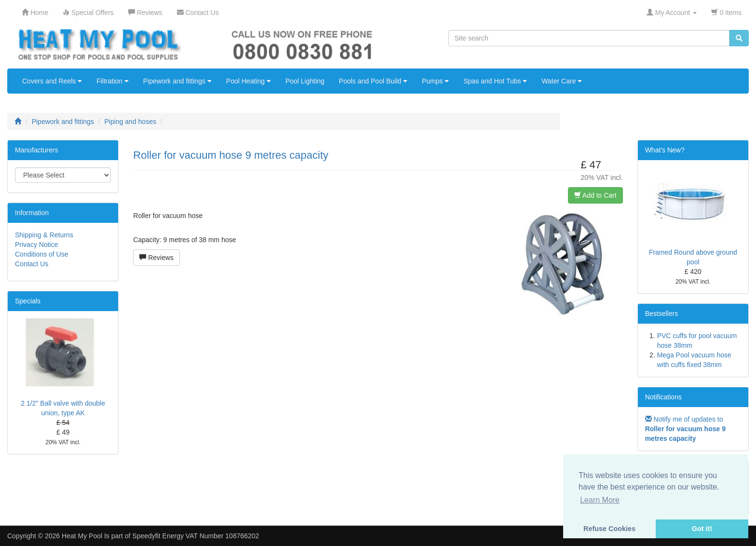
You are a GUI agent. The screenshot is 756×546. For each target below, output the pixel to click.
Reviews (156, 258)
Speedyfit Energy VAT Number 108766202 (196, 536)
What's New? (665, 150)
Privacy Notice (36, 245)
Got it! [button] (702, 529)
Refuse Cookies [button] (609, 529)
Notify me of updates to (685, 429)
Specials (28, 301)
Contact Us (32, 264)
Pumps (435, 81)
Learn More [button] (600, 500)
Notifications (663, 397)
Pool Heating (249, 81)
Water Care (562, 81)
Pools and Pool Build (373, 81)
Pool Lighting (305, 81)
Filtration (113, 81)
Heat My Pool (82, 536)
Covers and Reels (52, 81)
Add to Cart (595, 195)
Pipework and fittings (177, 81)
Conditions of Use (42, 254)
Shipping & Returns (44, 235)
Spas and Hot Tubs (495, 81)
